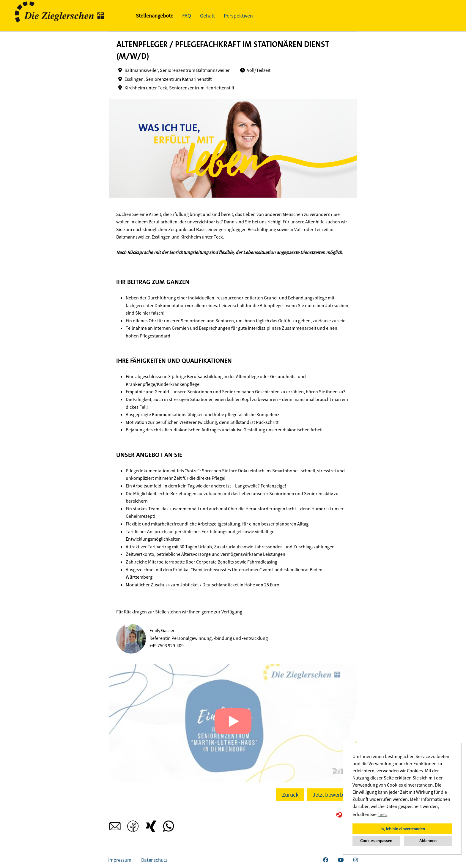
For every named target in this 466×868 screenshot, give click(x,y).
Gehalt (207, 16)
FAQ (187, 16)
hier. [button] (383, 814)
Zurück (290, 795)
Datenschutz (154, 860)
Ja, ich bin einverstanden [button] (402, 829)
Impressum (120, 860)
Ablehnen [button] (428, 841)
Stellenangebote (155, 16)
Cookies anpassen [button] (376, 841)
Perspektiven (238, 16)
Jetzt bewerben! (332, 795)
